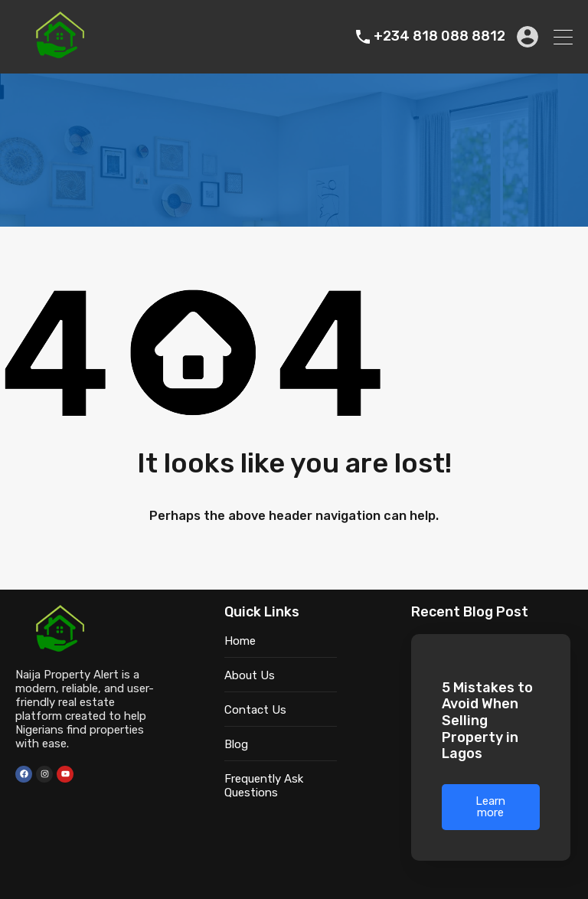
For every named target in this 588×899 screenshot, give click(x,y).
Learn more (490, 807)
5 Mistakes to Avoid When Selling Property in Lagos (487, 721)
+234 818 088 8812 (439, 36)
